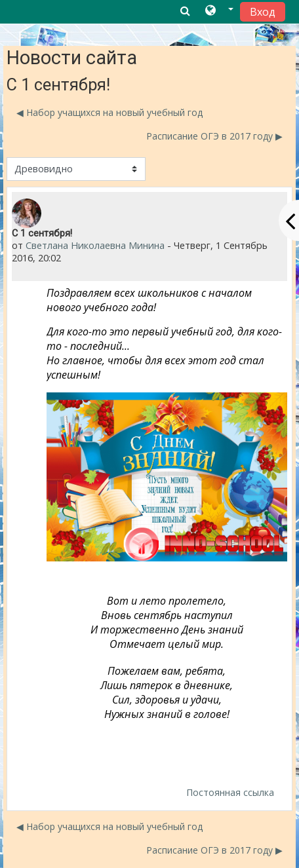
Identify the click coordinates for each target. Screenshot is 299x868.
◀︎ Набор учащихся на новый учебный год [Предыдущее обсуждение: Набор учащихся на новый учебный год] (110, 112)
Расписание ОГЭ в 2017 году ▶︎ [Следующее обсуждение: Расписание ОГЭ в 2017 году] (214, 136)
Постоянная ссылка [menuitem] (230, 792)
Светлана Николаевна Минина (95, 245)
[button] (219, 11)
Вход (263, 12)
